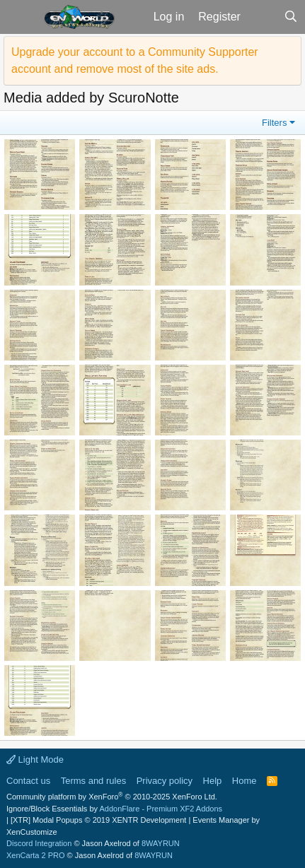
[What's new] (262, 17)
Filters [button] (274, 123)
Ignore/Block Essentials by (114, 809)
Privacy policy (165, 781)
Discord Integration (39, 843)
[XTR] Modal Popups (98, 820)
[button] (20, 17)
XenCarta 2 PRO (36, 855)
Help (213, 781)
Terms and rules (93, 781)
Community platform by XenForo (112, 797)
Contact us (28, 781)
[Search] (290, 17)
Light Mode (35, 759)
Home (244, 781)
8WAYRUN (161, 843)
